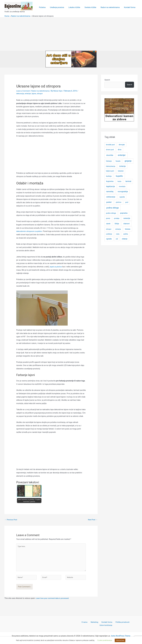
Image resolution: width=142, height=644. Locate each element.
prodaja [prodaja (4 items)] (117, 218)
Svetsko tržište (93, 7)
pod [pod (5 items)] (127, 202)
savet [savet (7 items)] (108, 224)
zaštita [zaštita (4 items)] (126, 234)
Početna (47, 7)
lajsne (35, 93)
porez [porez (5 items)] (108, 218)
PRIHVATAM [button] (120, 640)
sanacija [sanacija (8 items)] (127, 218)
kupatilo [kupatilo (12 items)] (119, 176)
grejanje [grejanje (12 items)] (128, 161)
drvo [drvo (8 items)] (120, 150)
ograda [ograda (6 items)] (122, 197)
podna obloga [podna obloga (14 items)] (112, 208)
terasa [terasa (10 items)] (128, 229)
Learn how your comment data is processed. (53, 600)
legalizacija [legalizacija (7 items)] (110, 186)
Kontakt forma (130, 7)
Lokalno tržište (77, 7)
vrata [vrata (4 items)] (118, 234)
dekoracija (20, 93)
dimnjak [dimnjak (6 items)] (122, 145)
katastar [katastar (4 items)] (121, 171)
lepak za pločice (56, 266)
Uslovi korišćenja (129, 624)
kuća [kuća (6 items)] (119, 181)
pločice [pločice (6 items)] (119, 202)
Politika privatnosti (113, 624)
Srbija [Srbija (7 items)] (117, 224)
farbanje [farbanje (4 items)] (109, 161)
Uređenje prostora (61, 7)
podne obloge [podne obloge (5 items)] (111, 213)
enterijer (28, 93)
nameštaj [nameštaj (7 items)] (110, 192)
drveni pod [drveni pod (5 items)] (110, 150)
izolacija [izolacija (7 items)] (122, 166)
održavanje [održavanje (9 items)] (111, 197)
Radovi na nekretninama (111, 7)
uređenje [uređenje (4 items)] (109, 234)
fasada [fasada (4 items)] (118, 161)
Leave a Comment (23, 91)
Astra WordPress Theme (121, 635)
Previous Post (11, 520)
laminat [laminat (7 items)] (128, 181)
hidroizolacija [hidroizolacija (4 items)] (111, 166)
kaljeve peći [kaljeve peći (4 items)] (110, 171)
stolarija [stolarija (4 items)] (118, 229)
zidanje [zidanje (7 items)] (125, 239)
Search (107, 80)
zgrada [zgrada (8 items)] (109, 239)
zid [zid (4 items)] (117, 239)
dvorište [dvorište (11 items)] (110, 155)
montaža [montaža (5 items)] (122, 186)
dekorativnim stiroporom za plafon (30, 231)
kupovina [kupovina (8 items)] (110, 181)
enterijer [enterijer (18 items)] (122, 155)
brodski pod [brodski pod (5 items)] (110, 145)
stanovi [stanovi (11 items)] (126, 224)
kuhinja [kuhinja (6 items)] (109, 176)
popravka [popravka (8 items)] (124, 213)
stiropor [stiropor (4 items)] (109, 229)
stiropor (41, 93)
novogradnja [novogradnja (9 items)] (123, 192)
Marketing (87, 624)
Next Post (92, 520)
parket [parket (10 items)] (109, 202)
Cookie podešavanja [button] (105, 640)
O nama (78, 624)
